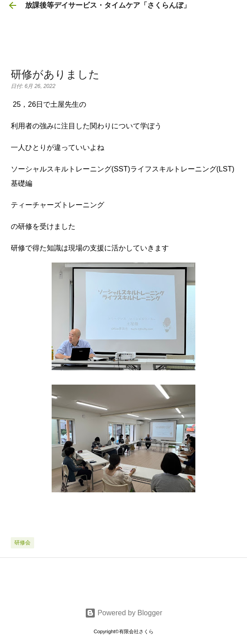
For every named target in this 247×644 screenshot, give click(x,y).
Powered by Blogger (124, 613)
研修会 (22, 543)
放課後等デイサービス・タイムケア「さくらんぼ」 (108, 5)
